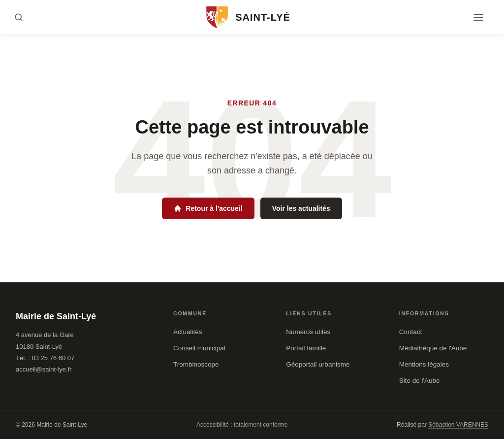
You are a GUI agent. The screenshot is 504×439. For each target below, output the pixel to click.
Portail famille (306, 348)
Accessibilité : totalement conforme (242, 425)
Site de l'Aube (420, 381)
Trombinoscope (196, 364)
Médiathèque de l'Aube (433, 348)
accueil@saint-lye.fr (44, 369)
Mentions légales (424, 364)
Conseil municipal (199, 348)
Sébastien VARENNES (458, 425)
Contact (411, 332)
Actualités (188, 332)
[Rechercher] (19, 17)
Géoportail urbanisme (318, 364)
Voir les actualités (301, 208)
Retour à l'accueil (208, 208)
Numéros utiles (308, 332)
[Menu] (478, 17)
